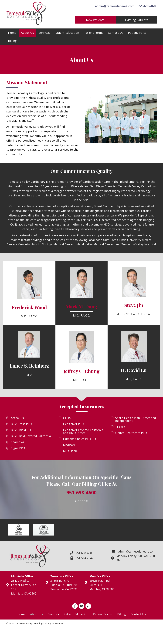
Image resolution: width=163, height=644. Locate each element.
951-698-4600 (147, 6)
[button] (95, 20)
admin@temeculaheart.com (114, 6)
